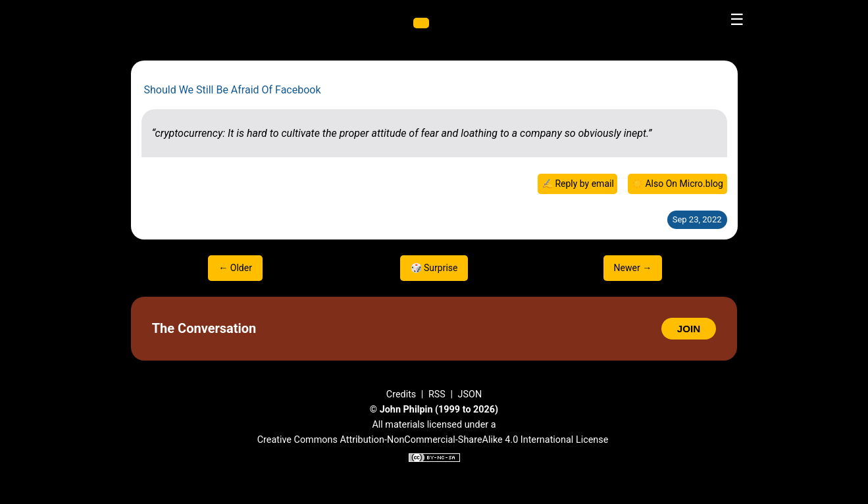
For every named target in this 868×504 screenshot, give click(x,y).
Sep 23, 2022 (697, 219)
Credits (401, 394)
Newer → (633, 268)
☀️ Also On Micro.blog (677, 184)
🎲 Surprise (434, 268)
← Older (235, 268)
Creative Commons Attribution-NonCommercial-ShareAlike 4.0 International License (433, 440)
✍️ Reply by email (578, 184)
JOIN (689, 329)
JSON (470, 394)
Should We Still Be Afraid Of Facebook (233, 90)
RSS (437, 394)
